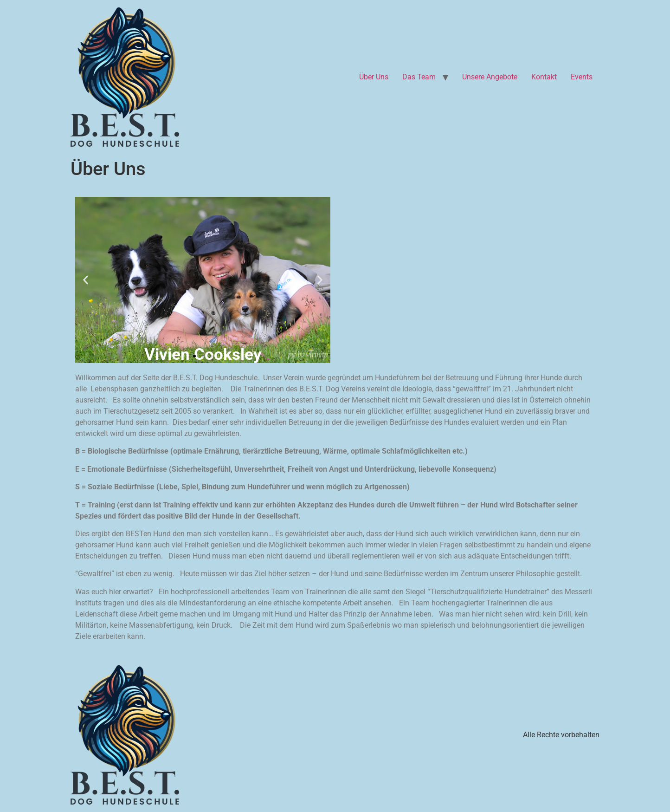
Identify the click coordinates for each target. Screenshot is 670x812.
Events (582, 77)
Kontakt (544, 77)
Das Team (419, 77)
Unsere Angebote (490, 77)
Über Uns (374, 77)
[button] (86, 280)
